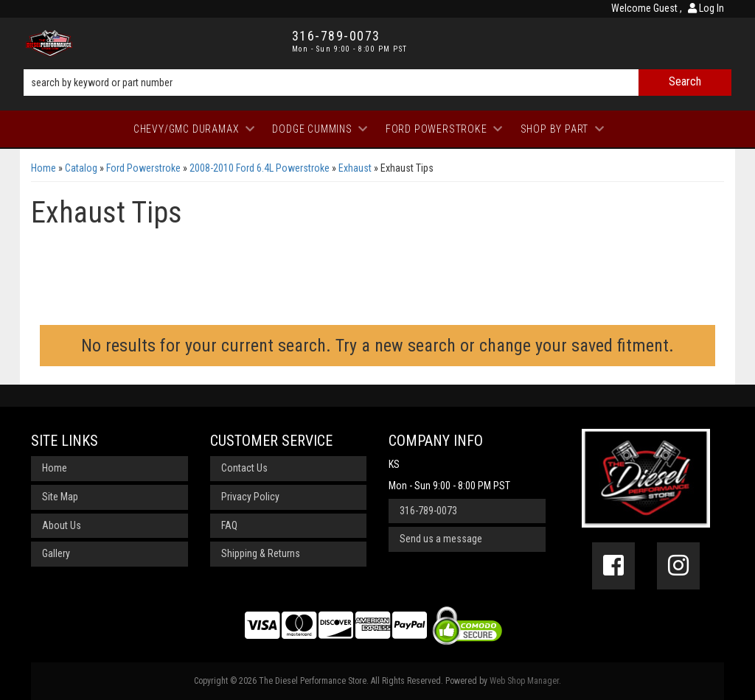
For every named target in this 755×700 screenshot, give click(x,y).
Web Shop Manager (524, 681)
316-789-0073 (428, 511)
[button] (377, 83)
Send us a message (441, 539)
